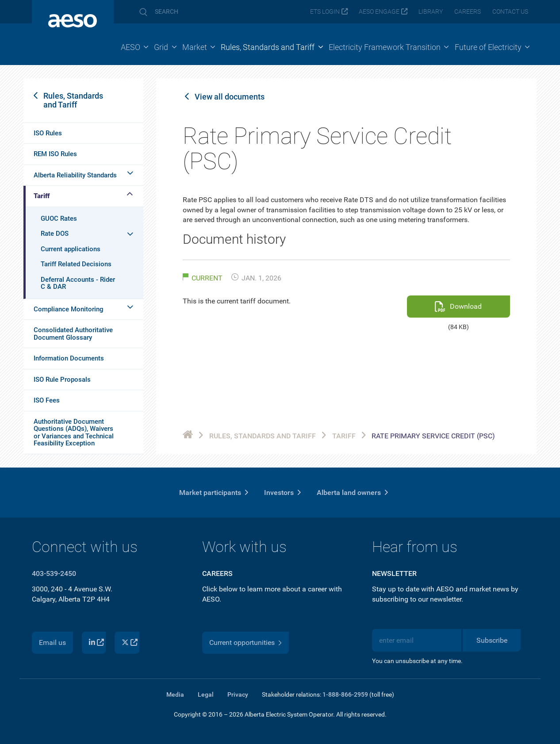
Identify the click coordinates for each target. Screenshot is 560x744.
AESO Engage (379, 12)
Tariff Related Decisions (76, 264)
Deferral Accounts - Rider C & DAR (78, 283)
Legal (206, 694)
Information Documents (69, 358)
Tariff (42, 196)
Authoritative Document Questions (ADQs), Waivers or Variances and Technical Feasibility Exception (74, 433)
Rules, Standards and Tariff (73, 100)
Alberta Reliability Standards (75, 175)
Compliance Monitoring (69, 309)
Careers (468, 12)
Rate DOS (55, 234)
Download (466, 306)
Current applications (71, 249)
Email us (52, 642)
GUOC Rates (59, 219)
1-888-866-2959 (345, 694)
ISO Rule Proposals (62, 380)
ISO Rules (48, 133)
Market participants (210, 493)
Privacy (238, 694)
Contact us (510, 12)
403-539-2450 (54, 573)
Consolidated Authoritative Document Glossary (73, 334)
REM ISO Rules (55, 154)
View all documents (230, 97)
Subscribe (492, 640)
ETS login (325, 12)
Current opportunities (242, 642)
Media (175, 694)
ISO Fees (47, 400)
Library (431, 12)
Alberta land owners (349, 493)
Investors (279, 493)
